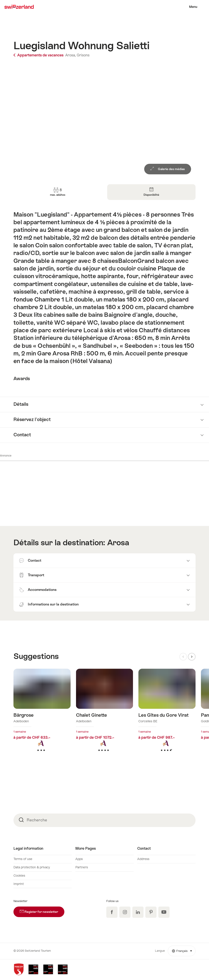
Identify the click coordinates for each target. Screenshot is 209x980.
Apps (79, 859)
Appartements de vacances (39, 55)
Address (143, 859)
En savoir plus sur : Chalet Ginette (105, 717)
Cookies (19, 876)
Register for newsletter (42, 910)
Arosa (118, 542)
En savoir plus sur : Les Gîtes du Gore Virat (167, 717)
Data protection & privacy (32, 867)
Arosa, (71, 55)
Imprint (19, 884)
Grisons (83, 55)
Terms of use (23, 859)
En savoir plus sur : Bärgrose (42, 717)
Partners (82, 867)
